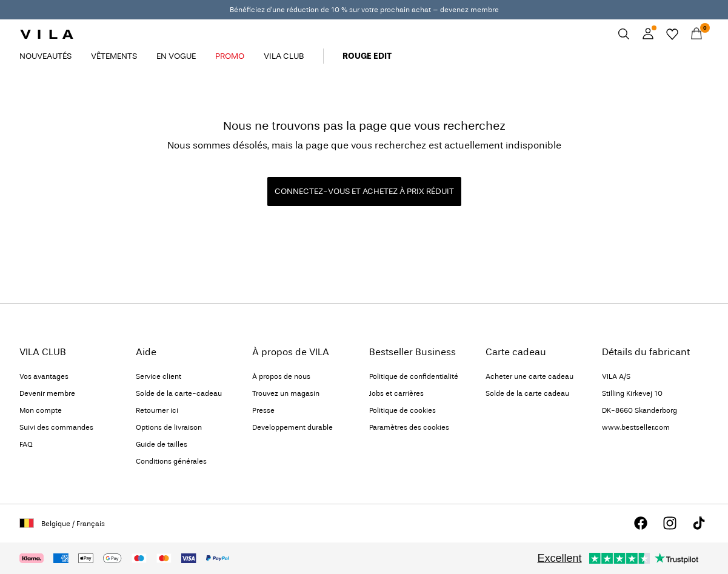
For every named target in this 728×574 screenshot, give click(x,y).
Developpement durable (292, 427)
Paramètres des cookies (409, 427)
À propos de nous (281, 376)
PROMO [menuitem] (230, 56)
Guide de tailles (162, 444)
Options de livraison (169, 427)
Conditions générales (171, 461)
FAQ (26, 444)
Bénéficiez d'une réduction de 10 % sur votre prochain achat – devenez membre (364, 10)
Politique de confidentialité (414, 376)
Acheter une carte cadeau (529, 376)
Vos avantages (44, 376)
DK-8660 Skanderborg (640, 410)
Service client (159, 376)
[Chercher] (624, 34)
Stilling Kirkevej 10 (632, 393)
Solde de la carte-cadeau (179, 393)
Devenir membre (47, 393)
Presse (263, 410)
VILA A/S (616, 376)
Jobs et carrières (396, 393)
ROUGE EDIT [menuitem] (367, 56)
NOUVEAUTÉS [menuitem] (45, 56)
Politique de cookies (402, 410)
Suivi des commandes (56, 427)
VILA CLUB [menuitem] (284, 56)
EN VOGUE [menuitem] (176, 56)
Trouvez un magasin (286, 393)
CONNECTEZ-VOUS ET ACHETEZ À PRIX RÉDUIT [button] (364, 191)
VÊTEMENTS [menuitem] (114, 56)
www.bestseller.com (636, 427)
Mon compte (41, 410)
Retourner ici (157, 410)
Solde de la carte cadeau (527, 393)
